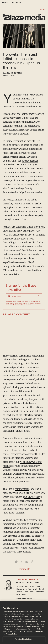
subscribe (17, 3)
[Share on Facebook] (16, 562)
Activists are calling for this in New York (23, 227)
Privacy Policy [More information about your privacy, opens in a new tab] (11, 634)
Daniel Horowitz (12, 73)
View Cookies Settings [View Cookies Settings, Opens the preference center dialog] (24, 639)
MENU (43, 9)
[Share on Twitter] (21, 562)
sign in (5, 3)
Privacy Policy (28, 302)
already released (30, 161)
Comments (24, 569)
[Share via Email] (27, 562)
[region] (24, 622)
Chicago (7, 231)
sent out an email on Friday (27, 204)
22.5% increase (32, 497)
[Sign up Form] (24, 296)
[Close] (45, 604)
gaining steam (22, 489)
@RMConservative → (25, 599)
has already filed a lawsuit (22, 235)
